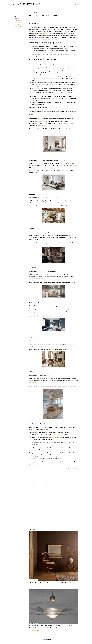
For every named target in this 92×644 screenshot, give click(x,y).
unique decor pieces (63, 448)
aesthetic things (17, 19)
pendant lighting (17, 28)
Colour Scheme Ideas (41, 465)
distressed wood (70, 201)
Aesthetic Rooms (30, 4)
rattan (73, 381)
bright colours (33, 165)
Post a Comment (36, 585)
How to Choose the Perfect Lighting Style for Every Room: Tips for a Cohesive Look (53, 627)
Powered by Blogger (46, 640)
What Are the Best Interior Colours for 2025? (50, 582)
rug (61, 438)
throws (51, 443)
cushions (44, 443)
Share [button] (14, 13)
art (55, 448)
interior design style (47, 33)
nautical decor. (33, 383)
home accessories (17, 22)
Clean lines (41, 118)
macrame (72, 165)
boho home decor (17, 20)
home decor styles (18, 26)
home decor (16, 24)
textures (65, 160)
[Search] (77, 4)
